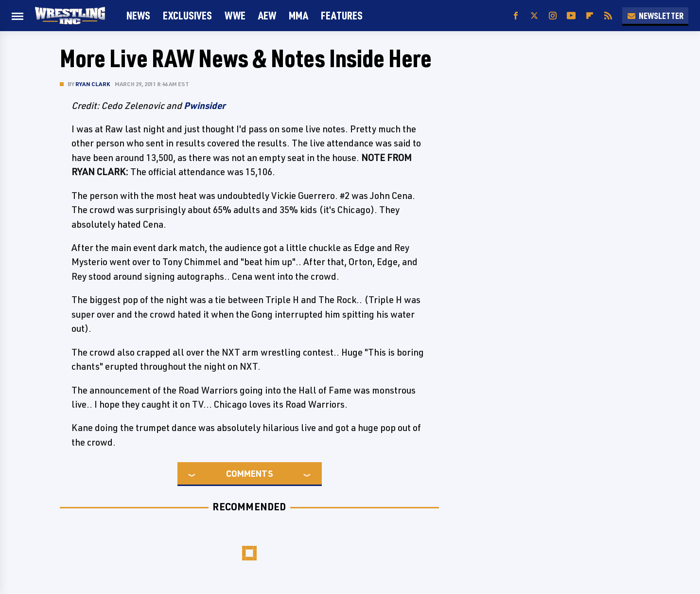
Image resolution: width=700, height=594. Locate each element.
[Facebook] (516, 16)
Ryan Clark (93, 84)
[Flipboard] (590, 16)
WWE (235, 15)
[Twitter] (534, 16)
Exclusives (187, 15)
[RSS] (608, 16)
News (138, 15)
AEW (267, 15)
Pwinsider (205, 106)
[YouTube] (571, 16)
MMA (298, 15)
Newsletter (655, 16)
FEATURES (342, 15)
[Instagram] (553, 16)
